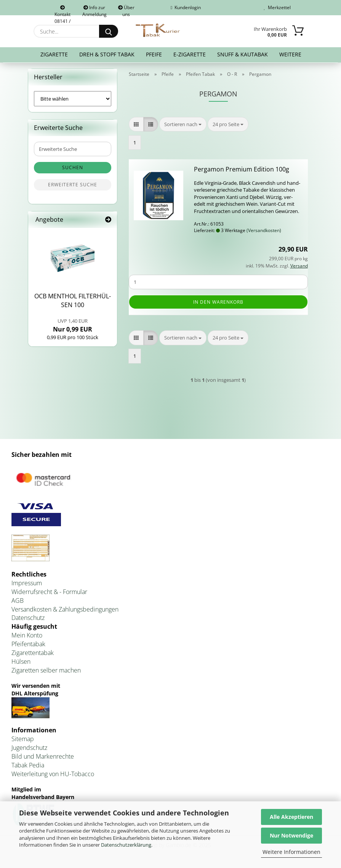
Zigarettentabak (33, 655)
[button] (136, 126)
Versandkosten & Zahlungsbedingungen (65, 611)
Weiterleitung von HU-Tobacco (53, 775)
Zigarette (54, 54)
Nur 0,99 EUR (73, 327)
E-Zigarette (190, 54)
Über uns (126, 10)
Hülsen (21, 663)
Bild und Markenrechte (43, 758)
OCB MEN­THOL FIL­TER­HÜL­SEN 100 (73, 302)
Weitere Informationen (291, 852)
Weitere (290, 54)
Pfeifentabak (28, 646)
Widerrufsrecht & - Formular (49, 594)
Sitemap (23, 741)
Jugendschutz (29, 749)
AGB (18, 602)
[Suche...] (109, 31)
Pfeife (154, 54)
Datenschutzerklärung (126, 845)
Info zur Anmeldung (94, 10)
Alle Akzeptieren (291, 817)
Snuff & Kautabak (243, 54)
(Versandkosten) (264, 232)
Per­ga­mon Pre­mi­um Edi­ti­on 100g (242, 171)
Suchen (73, 169)
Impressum (27, 585)
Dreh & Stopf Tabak (107, 54)
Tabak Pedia (28, 767)
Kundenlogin (186, 7)
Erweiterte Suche (73, 187)
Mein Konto (27, 637)
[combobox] (183, 126)
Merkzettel (277, 7)
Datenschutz (28, 620)
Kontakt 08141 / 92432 (62, 10)
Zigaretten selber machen (46, 672)
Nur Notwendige (291, 835)
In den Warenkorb (218, 304)
